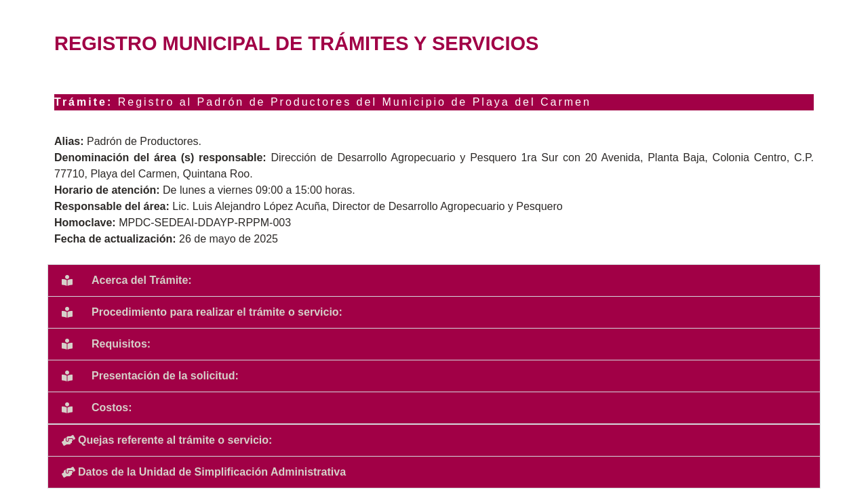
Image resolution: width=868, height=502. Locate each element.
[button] (434, 280)
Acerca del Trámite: (142, 280)
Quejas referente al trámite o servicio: (175, 440)
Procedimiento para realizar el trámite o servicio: (217, 312)
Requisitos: (121, 344)
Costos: (112, 407)
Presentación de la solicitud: (165, 376)
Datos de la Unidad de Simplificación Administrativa (212, 472)
